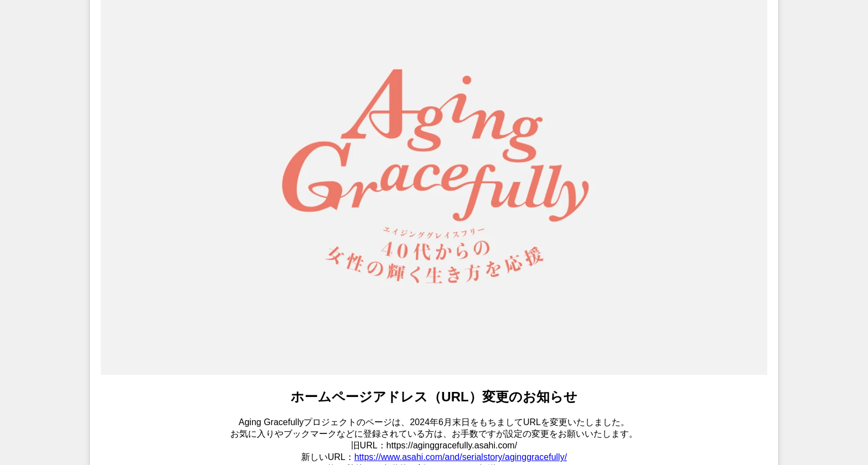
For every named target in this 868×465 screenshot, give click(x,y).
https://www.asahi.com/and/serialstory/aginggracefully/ (461, 457)
